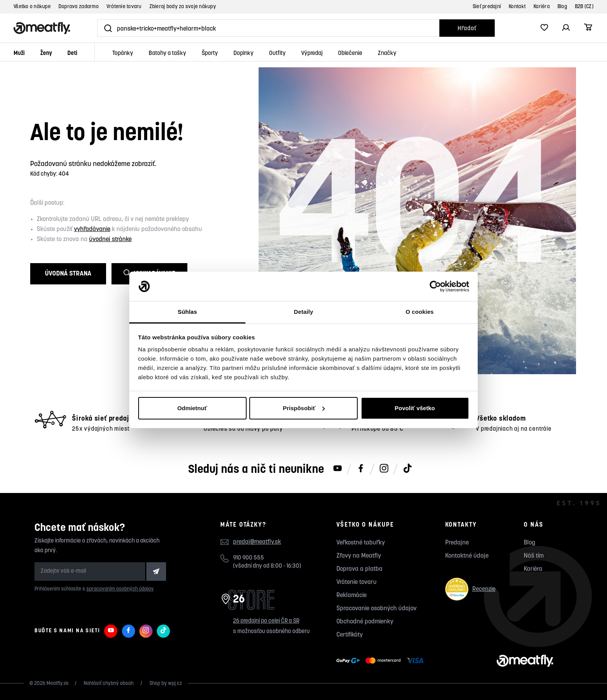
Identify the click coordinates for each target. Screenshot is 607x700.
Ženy (46, 54)
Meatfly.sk (58, 684)
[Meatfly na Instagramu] (384, 469)
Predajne (457, 543)
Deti (72, 54)
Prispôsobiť (304, 408)
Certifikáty (350, 635)
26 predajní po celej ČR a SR (266, 621)
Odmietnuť (192, 408)
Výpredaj (312, 54)
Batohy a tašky (167, 54)
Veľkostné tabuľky (361, 543)
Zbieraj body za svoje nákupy (183, 7)
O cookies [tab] (420, 312)
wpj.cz (175, 684)
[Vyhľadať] (268, 28)
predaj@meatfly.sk (257, 542)
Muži (19, 54)
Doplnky (243, 54)
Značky (387, 54)
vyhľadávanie (92, 229)
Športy (210, 54)
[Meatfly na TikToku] (407, 469)
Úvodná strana (68, 274)
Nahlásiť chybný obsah (109, 684)
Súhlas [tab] (187, 312)
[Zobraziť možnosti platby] (382, 661)
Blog (562, 7)
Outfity (277, 54)
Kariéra (542, 7)
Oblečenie (350, 54)
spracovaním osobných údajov (120, 589)
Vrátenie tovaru (124, 7)
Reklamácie (352, 596)
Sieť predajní (487, 7)
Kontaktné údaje (467, 556)
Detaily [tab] (303, 312)
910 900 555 (249, 558)
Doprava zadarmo (79, 7)
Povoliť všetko (415, 408)
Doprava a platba (359, 569)
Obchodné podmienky (365, 622)
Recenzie (470, 589)
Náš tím (534, 556)
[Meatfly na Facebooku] (361, 469)
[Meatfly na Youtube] (338, 469)
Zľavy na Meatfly (359, 556)
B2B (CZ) (584, 7)
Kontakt (517, 7)
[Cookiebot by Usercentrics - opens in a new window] (435, 286)
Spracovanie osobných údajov (376, 609)
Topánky (123, 54)
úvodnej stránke (110, 240)
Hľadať (467, 29)
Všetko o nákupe (32, 7)
